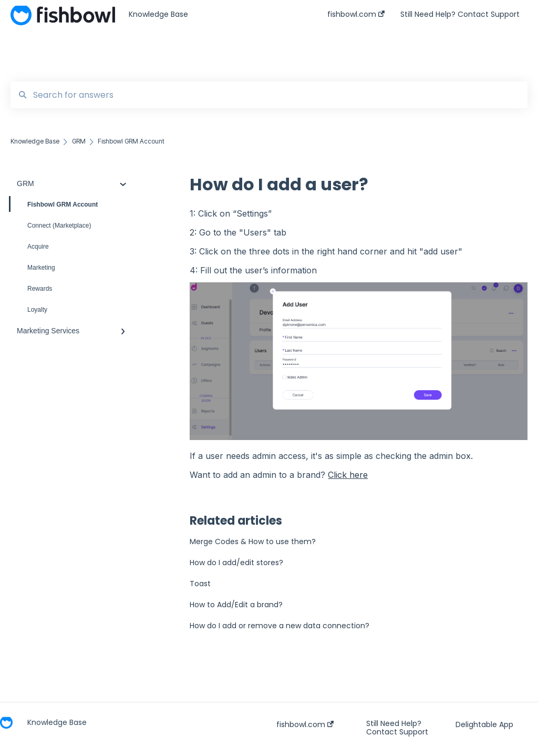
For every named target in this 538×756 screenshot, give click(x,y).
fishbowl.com (305, 724)
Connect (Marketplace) (59, 226)
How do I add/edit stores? (236, 563)
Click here (348, 475)
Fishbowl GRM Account (54, 204)
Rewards (40, 289)
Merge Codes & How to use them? (253, 542)
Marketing (41, 268)
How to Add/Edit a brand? (236, 605)
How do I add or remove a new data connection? (280, 626)
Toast (200, 584)
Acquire (38, 247)
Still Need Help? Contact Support (397, 728)
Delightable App (484, 724)
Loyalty (37, 310)
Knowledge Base (158, 14)
